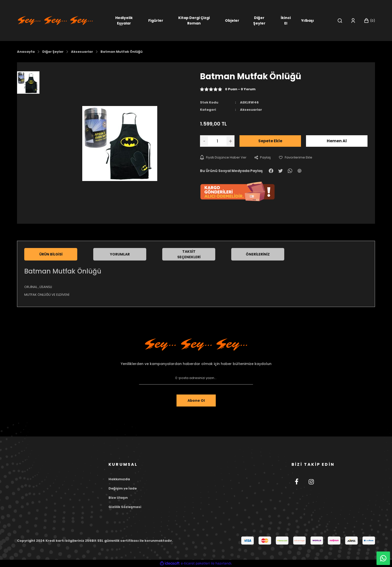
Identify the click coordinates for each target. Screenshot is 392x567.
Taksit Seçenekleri (189, 254)
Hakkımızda (119, 479)
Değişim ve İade (123, 488)
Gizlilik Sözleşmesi (125, 507)
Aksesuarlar (251, 110)
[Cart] (369, 21)
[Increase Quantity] (230, 141)
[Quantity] (217, 141)
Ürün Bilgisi (51, 254)
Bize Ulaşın (118, 498)
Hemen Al (337, 141)
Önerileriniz (258, 254)
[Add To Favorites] (295, 157)
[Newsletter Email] (196, 378)
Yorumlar (120, 254)
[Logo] (55, 20)
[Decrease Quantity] (204, 141)
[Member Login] (353, 21)
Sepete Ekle (270, 141)
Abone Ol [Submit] (196, 400)
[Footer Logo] (196, 344)
